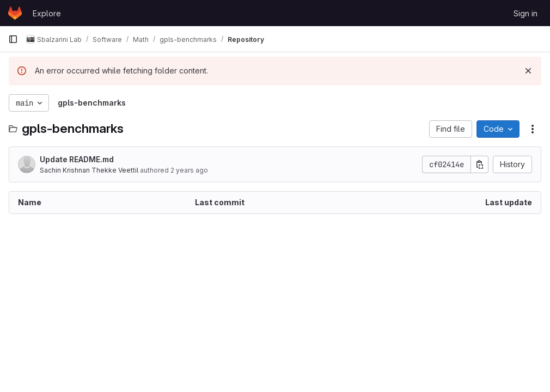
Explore (47, 13)
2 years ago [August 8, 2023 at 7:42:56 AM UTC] (189, 170)
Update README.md (77, 159)
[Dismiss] (528, 71)
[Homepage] (15, 13)
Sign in (525, 13)
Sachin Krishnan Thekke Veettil (89, 170)
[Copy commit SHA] (480, 164)
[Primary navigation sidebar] (13, 39)
